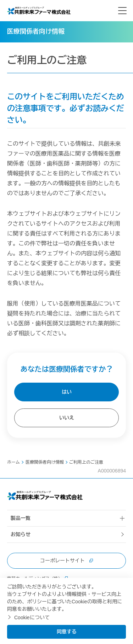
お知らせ (21, 534)
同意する (67, 632)
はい (67, 392)
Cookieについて (32, 617)
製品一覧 (21, 518)
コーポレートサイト (67, 561)
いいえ (67, 418)
